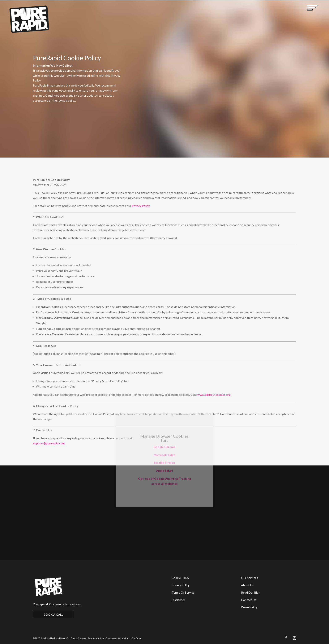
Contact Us (249, 600)
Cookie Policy (180, 578)
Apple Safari (164, 443)
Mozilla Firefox (164, 435)
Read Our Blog (251, 592)
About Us (247, 585)
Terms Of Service (183, 592)
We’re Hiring (249, 607)
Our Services (250, 578)
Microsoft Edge (164, 427)
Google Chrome (164, 419)
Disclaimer (178, 600)
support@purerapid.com (49, 443)
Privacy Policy (141, 206)
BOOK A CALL (53, 614)
